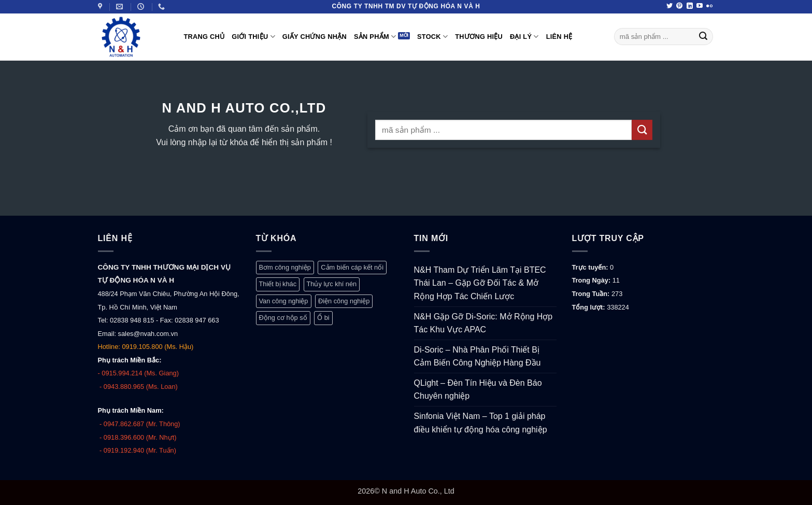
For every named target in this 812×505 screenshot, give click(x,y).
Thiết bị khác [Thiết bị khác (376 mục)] (278, 284)
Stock (432, 37)
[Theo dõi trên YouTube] (700, 6)
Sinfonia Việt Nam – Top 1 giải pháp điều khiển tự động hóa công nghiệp (481, 423)
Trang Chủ (204, 37)
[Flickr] (709, 6)
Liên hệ (559, 37)
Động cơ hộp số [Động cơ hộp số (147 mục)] (283, 318)
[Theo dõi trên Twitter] (669, 6)
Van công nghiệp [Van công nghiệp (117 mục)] (284, 301)
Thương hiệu (479, 37)
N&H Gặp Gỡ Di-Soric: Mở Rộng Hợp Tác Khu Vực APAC (483, 323)
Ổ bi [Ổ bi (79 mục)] (323, 318)
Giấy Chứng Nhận (315, 37)
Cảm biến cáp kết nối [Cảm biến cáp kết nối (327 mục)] (352, 267)
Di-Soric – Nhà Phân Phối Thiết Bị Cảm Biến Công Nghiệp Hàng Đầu (478, 356)
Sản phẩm (375, 37)
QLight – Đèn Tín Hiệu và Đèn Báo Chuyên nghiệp (478, 390)
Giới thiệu (253, 37)
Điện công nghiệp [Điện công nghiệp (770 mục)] (344, 301)
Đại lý (524, 37)
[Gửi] (703, 37)
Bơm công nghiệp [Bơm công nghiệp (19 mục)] (285, 267)
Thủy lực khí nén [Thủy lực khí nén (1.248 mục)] (332, 284)
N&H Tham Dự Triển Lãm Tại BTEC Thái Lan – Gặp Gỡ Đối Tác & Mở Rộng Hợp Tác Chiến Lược (480, 283)
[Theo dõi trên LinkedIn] (690, 6)
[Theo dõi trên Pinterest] (679, 6)
